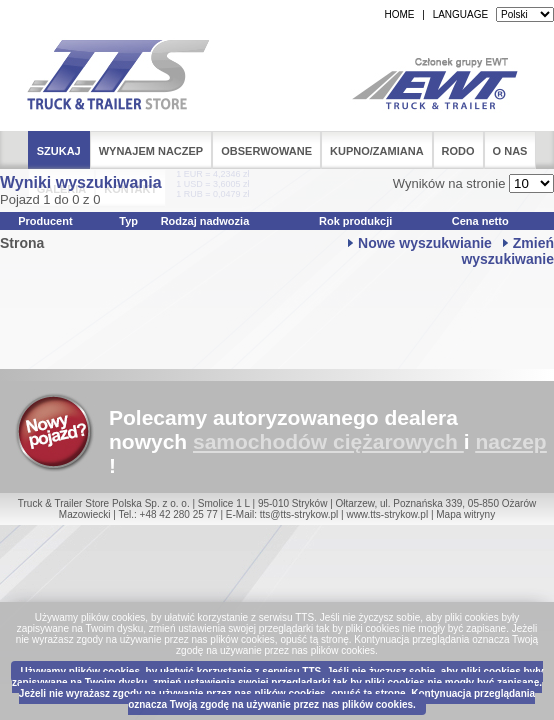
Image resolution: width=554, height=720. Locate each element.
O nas (510, 151)
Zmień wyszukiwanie (507, 251)
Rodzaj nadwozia (205, 221)
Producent (45, 221)
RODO (458, 151)
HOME (399, 14)
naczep (510, 441)
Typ (128, 221)
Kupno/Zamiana (377, 151)
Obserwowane (266, 151)
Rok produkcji (355, 221)
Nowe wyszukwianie (425, 243)
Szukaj (59, 151)
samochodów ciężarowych (325, 441)
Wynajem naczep (151, 151)
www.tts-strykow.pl (387, 514)
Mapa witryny (465, 514)
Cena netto (480, 221)
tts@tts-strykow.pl (299, 514)
